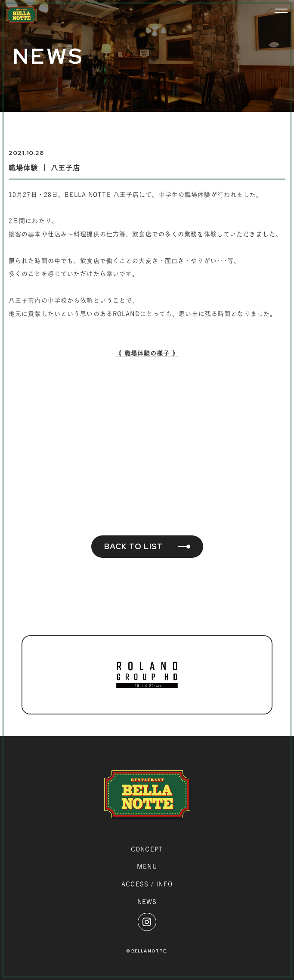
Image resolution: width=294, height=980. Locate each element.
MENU (147, 866)
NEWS (147, 902)
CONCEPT (147, 849)
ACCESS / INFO (147, 884)
